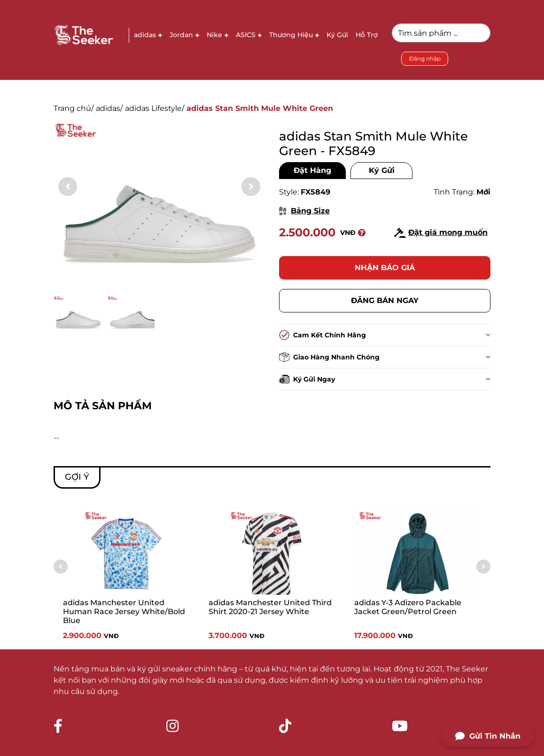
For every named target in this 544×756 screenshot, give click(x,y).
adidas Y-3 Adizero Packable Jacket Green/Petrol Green (408, 607)
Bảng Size (304, 211)
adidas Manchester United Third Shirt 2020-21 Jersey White (270, 607)
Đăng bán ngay (385, 300)
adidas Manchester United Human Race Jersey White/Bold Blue (124, 612)
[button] (251, 187)
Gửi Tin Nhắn (488, 736)
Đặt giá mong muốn (441, 233)
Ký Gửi (382, 170)
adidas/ (109, 108)
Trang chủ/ (74, 108)
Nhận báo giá (385, 268)
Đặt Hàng (312, 170)
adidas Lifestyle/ (155, 108)
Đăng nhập (425, 58)
